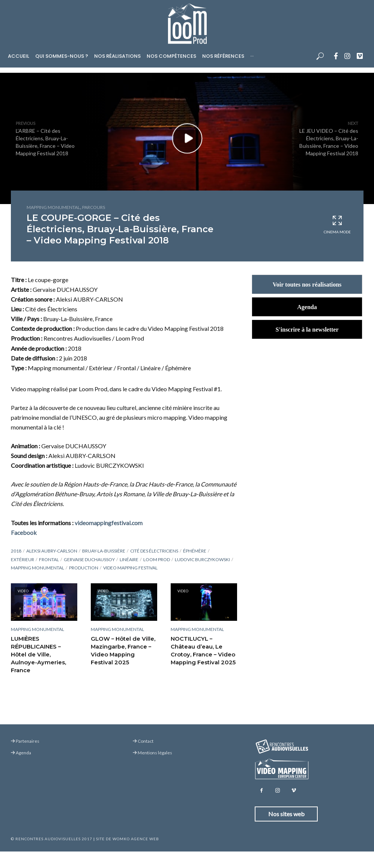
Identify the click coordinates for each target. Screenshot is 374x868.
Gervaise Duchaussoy (89, 559)
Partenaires (25, 741)
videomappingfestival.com (109, 523)
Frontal (49, 559)
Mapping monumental (53, 207)
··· (252, 56)
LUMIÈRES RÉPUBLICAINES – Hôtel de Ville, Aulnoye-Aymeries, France (43, 650)
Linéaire (129, 559)
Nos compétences (171, 56)
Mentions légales (152, 753)
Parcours (94, 207)
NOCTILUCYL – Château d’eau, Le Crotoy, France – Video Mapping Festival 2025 (203, 650)
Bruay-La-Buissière (104, 551)
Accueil (19, 56)
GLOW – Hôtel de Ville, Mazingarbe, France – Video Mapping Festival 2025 (123, 650)
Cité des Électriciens (154, 551)
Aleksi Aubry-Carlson (52, 551)
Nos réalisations (117, 56)
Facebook (24, 532)
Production (84, 568)
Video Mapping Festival (130, 568)
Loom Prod (157, 559)
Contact (143, 741)
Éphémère (195, 551)
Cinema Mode (337, 225)
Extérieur (23, 559)
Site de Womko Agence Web (128, 839)
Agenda (21, 753)
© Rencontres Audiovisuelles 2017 (52, 839)
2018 (16, 551)
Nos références (223, 56)
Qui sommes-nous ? (62, 56)
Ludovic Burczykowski (202, 559)
